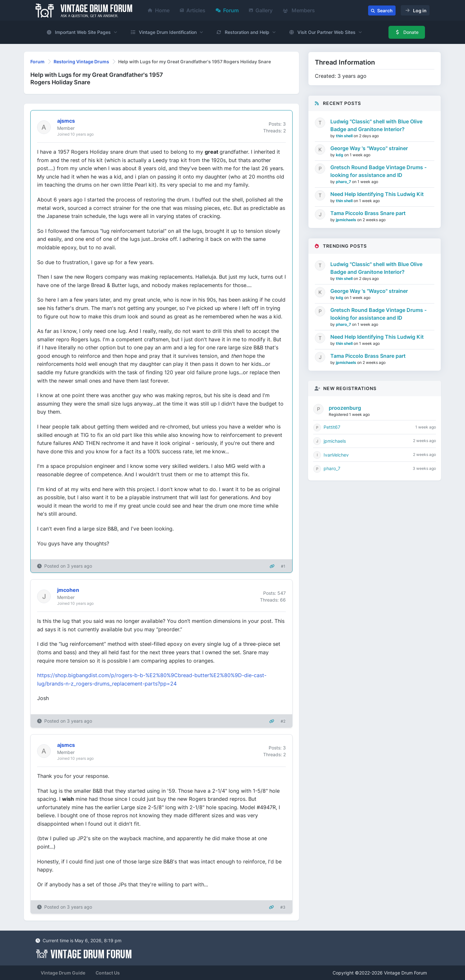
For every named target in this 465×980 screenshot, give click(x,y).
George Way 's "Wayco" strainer (369, 148)
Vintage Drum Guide (63, 973)
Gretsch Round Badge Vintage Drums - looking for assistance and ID (378, 171)
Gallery (261, 10)
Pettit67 (332, 427)
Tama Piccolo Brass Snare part (368, 213)
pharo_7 (344, 182)
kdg (340, 155)
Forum (227, 10)
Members (299, 10)
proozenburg (345, 408)
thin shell (345, 136)
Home (159, 10)
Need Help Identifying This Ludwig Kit (377, 194)
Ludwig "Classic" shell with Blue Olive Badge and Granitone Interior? (376, 125)
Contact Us (108, 973)
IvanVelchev (336, 455)
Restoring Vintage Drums (81, 62)
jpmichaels (346, 220)
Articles (193, 10)
